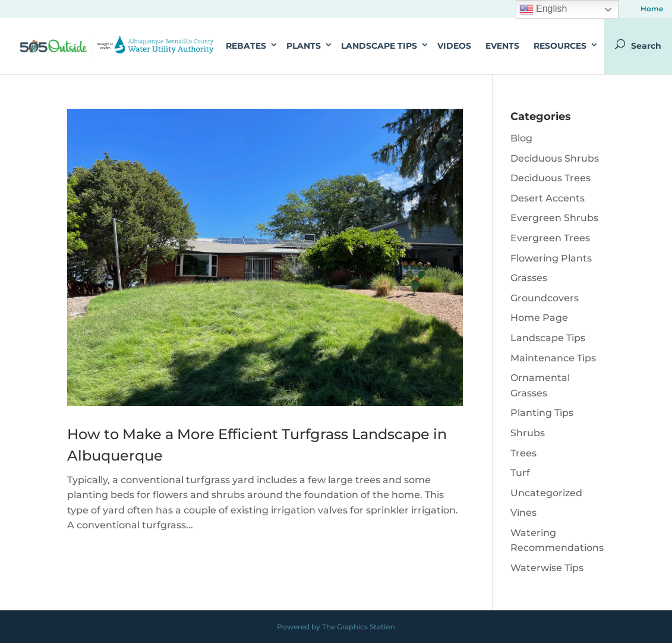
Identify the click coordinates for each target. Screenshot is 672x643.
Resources (560, 46)
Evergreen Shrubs (554, 218)
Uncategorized (546, 493)
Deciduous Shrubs (555, 158)
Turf (520, 473)
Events (502, 46)
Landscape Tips (379, 46)
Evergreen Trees (550, 238)
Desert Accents (548, 198)
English (543, 10)
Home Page (539, 318)
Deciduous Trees (550, 178)
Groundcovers (545, 298)
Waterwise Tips (547, 568)
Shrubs (528, 433)
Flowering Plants (551, 258)
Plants (304, 46)
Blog (521, 138)
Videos (454, 46)
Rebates (246, 46)
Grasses (529, 278)
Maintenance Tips (553, 358)
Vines (523, 513)
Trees (523, 453)
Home (652, 9)
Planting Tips (542, 413)
